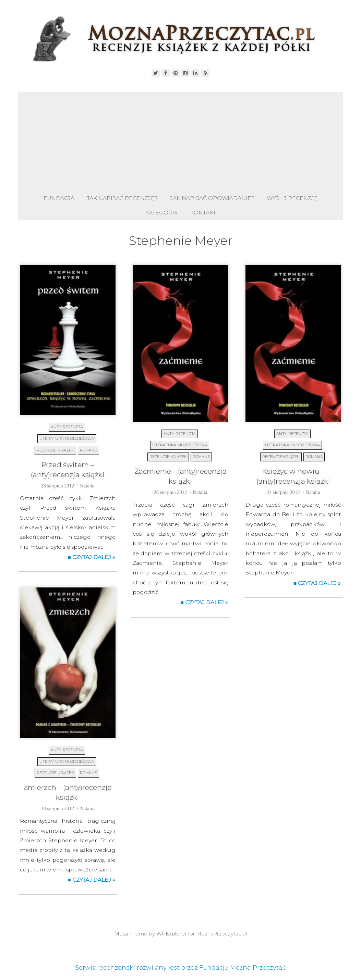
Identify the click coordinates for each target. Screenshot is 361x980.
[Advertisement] (181, 140)
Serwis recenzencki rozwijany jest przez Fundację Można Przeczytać (180, 968)
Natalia (87, 486)
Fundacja (59, 198)
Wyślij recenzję (292, 198)
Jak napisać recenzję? (122, 198)
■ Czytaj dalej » (91, 557)
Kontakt (203, 213)
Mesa (121, 934)
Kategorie (161, 213)
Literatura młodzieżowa (67, 438)
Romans (88, 450)
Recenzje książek (55, 450)
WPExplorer (171, 934)
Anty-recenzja (67, 427)
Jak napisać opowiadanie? (212, 198)
